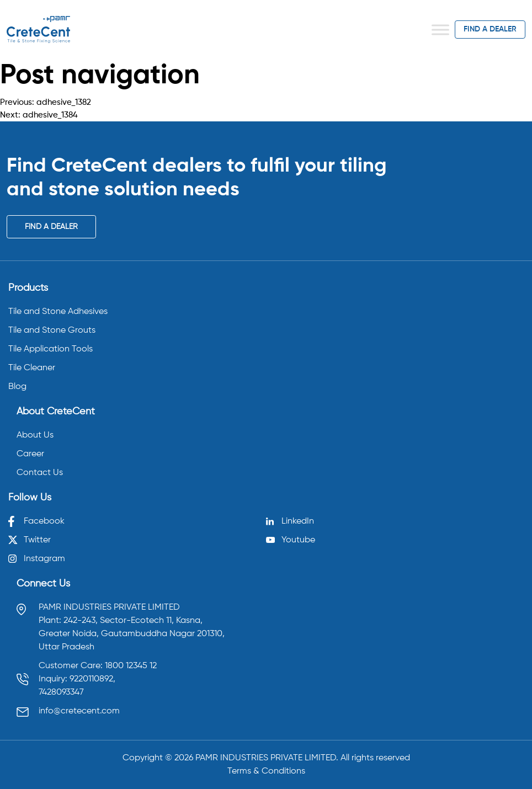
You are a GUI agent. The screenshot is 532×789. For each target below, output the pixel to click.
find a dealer (490, 29)
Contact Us (40, 473)
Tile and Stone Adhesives (58, 312)
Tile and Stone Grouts (52, 330)
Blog (17, 387)
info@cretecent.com (79, 711)
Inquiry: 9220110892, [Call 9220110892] (77, 679)
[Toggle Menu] (440, 30)
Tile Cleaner (32, 368)
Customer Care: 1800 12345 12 (98, 666)
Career (30, 454)
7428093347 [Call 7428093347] (61, 692)
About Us (35, 435)
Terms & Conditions (266, 771)
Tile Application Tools (50, 349)
